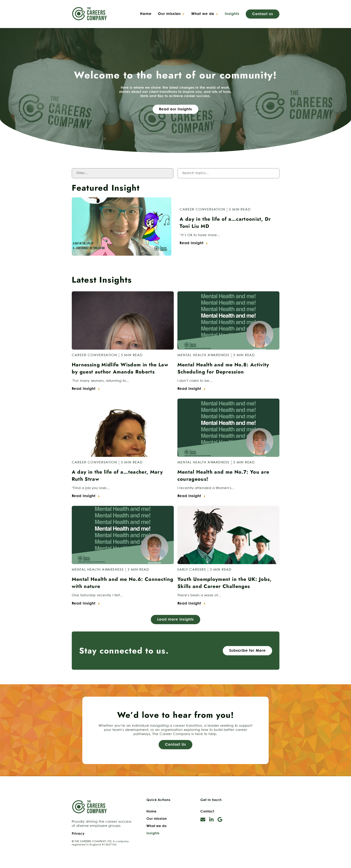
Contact (207, 812)
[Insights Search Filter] (229, 173)
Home (151, 812)
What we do (157, 826)
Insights (153, 833)
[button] (171, 14)
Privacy (78, 834)
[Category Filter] (123, 173)
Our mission (157, 819)
